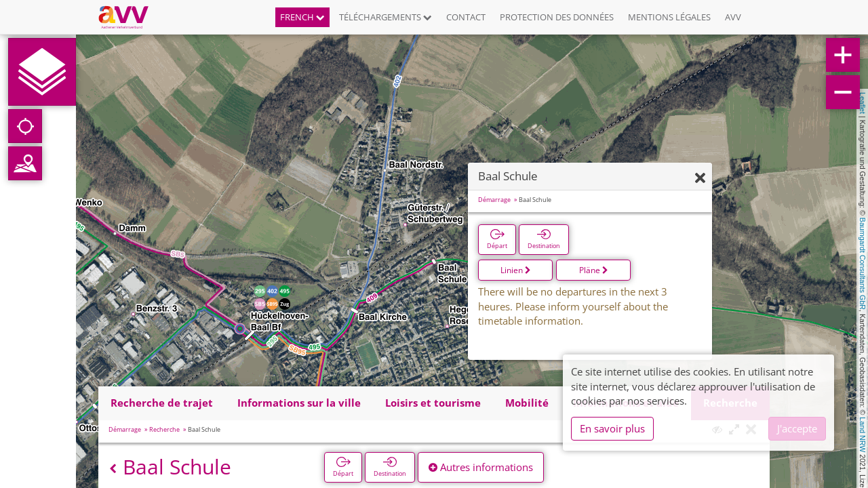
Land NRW (863, 434)
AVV (733, 17)
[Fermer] (700, 179)
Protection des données (557, 17)
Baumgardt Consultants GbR (863, 264)
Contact (466, 17)
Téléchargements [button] (386, 17)
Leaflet (863, 103)
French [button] (302, 17)
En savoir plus (612, 428)
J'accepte (797, 428)
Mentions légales (669, 17)
